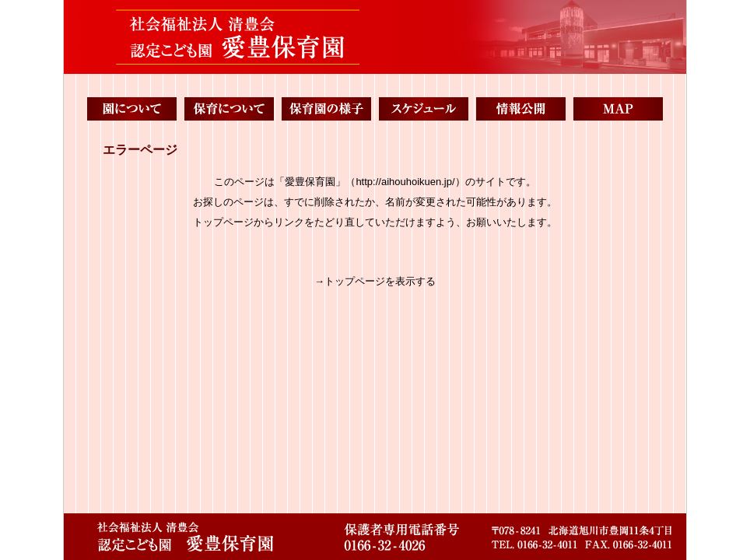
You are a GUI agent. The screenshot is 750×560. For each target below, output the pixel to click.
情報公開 (521, 109)
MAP (618, 109)
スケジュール (424, 109)
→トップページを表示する (375, 281)
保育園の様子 (326, 109)
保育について (229, 109)
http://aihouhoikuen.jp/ (405, 182)
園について (132, 109)
